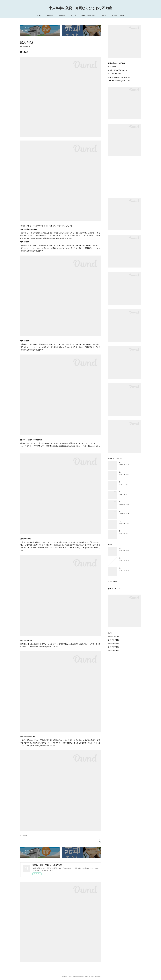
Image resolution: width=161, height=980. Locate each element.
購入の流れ (50, 16)
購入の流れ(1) (24, 835)
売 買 (73, 16)
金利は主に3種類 (124, 482)
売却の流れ (62, 16)
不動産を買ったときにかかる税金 (129, 472)
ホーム (39, 16)
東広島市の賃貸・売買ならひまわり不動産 (80, 8)
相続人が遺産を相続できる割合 (128, 548)
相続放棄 (121, 568)
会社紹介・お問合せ (118, 16)
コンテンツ (103, 16)
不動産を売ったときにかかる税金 (129, 462)
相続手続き (122, 558)
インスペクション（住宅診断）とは (129, 502)
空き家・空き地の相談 (88, 16)
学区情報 (121, 492)
